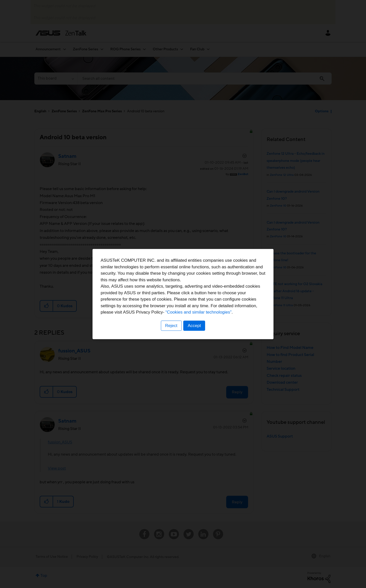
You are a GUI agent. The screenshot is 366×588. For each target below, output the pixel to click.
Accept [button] (194, 326)
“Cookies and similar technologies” (199, 312)
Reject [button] (171, 326)
